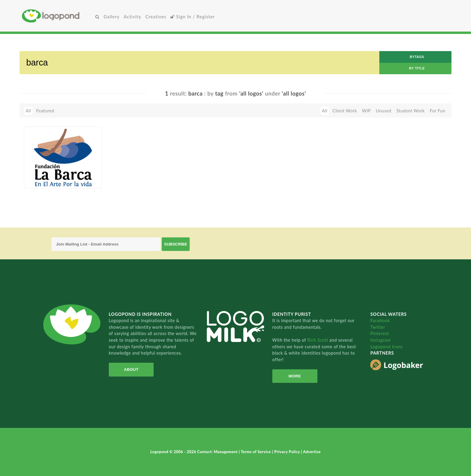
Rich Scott (318, 340)
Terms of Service (256, 452)
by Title (417, 68)
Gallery (112, 17)
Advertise (312, 452)
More (295, 376)
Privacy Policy (288, 452)
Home (58, 16)
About (131, 369)
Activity (133, 17)
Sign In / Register (193, 17)
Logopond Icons (386, 347)
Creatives (156, 17)
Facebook (380, 320)
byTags (417, 57)
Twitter (378, 327)
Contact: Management (218, 452)
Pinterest (380, 333)
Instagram (380, 340)
